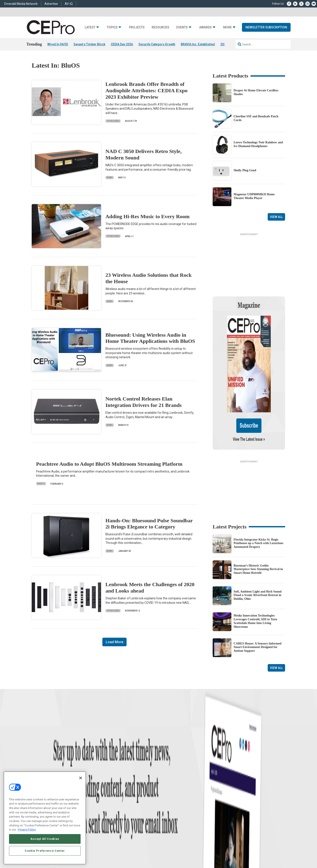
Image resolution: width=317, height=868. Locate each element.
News (110, 178)
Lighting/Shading (112, 799)
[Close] (81, 778)
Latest (90, 27)
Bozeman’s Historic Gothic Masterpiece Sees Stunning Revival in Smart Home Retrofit (258, 527)
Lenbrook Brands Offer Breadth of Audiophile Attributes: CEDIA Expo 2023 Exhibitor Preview (147, 90)
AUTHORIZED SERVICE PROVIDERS (148, 850)
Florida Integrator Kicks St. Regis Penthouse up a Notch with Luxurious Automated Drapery (258, 501)
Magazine (164, 788)
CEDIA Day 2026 (122, 44)
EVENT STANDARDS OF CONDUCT (192, 850)
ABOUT (107, 850)
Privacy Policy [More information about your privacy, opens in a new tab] (27, 830)
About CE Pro (166, 782)
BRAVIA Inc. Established (198, 44)
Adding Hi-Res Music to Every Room (147, 216)
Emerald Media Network (21, 4)
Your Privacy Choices (230, 850)
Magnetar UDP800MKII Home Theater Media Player (254, 196)
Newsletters (165, 793)
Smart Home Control (114, 788)
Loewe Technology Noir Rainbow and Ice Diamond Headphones (258, 144)
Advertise (51, 4)
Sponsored (113, 121)
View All (276, 217)
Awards (205, 27)
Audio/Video (109, 793)
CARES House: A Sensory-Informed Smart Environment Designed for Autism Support (257, 605)
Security (107, 804)
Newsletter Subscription (266, 27)
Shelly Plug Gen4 (245, 170)
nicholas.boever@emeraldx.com (233, 808)
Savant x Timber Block (89, 44)
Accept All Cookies (45, 839)
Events (182, 27)
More (228, 27)
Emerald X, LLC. (253, 843)
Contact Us (221, 814)
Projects (137, 27)
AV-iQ (69, 4)
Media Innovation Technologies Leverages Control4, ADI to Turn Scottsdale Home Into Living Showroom (255, 579)
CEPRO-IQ (164, 799)
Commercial (109, 782)
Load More (114, 642)
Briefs (41, 484)
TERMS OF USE (263, 850)
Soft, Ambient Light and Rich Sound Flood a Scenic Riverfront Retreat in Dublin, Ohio (258, 553)
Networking (109, 777)
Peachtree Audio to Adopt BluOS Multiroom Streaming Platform (109, 464)
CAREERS (119, 850)
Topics (112, 27)
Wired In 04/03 (58, 44)
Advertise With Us (169, 777)
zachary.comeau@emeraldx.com (233, 792)
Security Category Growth (157, 44)
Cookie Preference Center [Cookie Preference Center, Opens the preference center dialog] (45, 851)
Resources (160, 27)
